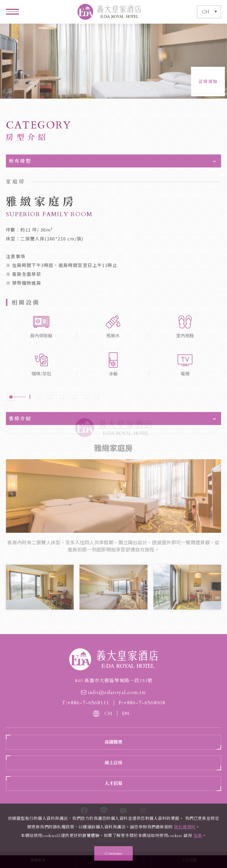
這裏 (198, 836)
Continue (113, 853)
